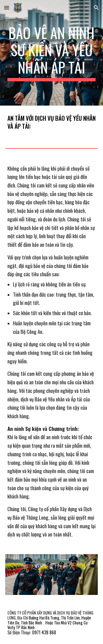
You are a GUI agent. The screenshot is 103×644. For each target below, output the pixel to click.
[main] (52, 53)
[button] (7, 8)
